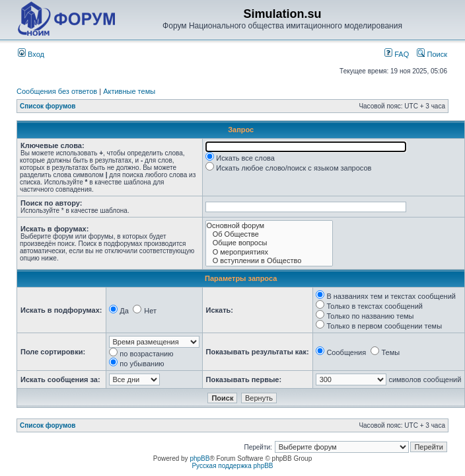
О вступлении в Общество (269, 261)
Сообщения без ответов (57, 91)
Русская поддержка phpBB (232, 466)
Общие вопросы (269, 243)
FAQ (397, 54)
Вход (31, 54)
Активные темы (129, 91)
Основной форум (269, 226)
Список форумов (48, 106)
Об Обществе (269, 234)
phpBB (199, 458)
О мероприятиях (269, 252)
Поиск (432, 54)
